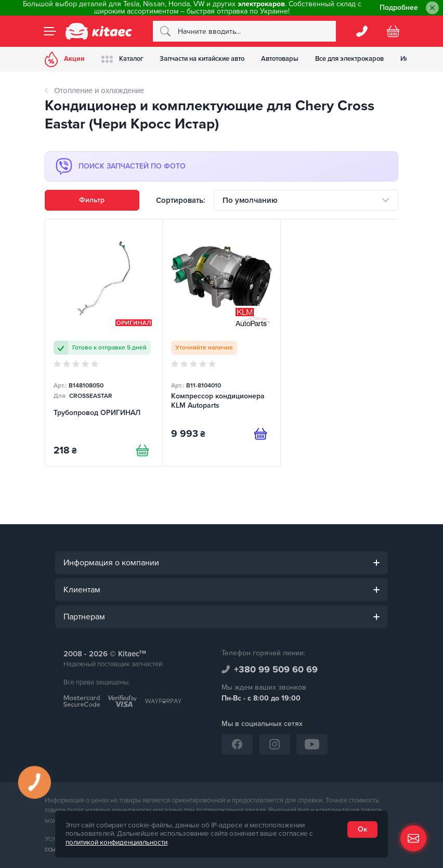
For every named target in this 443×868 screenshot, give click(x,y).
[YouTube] (312, 744)
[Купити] (142, 450)
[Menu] (50, 31)
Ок (362, 829)
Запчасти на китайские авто (203, 59)
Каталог (122, 59)
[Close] (432, 8)
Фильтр (92, 200)
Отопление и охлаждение (99, 90)
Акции (65, 59)
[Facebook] (237, 744)
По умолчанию (250, 200)
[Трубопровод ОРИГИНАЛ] (104, 343)
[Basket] (393, 31)
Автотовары (280, 59)
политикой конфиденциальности (116, 843)
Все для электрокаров (350, 59)
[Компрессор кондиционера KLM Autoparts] (221, 343)
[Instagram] (275, 744)
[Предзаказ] (260, 434)
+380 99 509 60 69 (276, 669)
